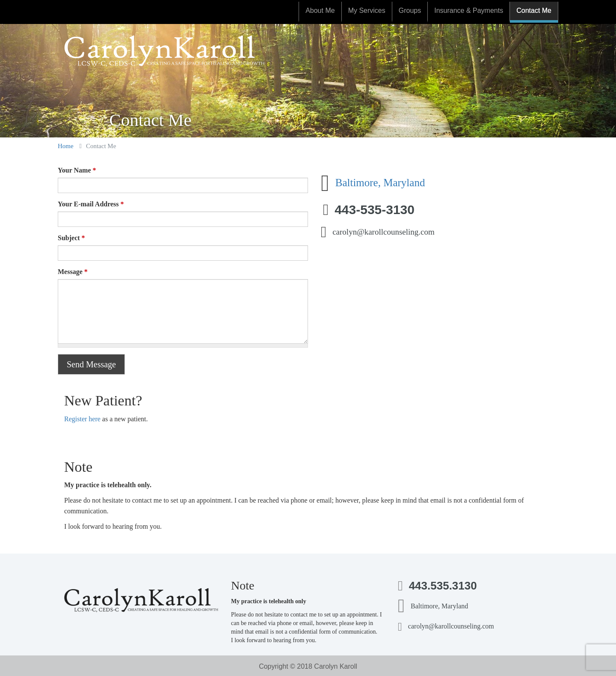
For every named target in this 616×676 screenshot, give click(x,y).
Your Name (77, 170)
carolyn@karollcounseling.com (384, 232)
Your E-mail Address (91, 204)
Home (66, 146)
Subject (71, 238)
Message (73, 272)
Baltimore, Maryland (380, 183)
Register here (82, 419)
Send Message (91, 364)
